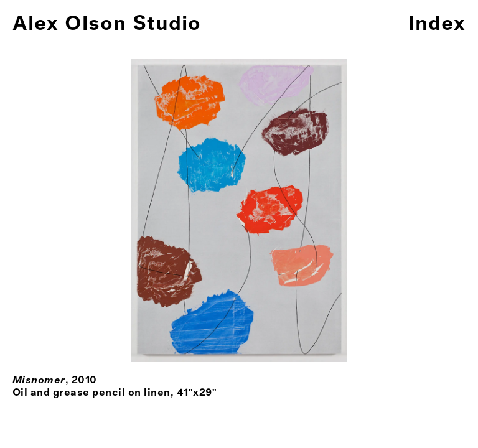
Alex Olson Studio (107, 24)
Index (437, 24)
